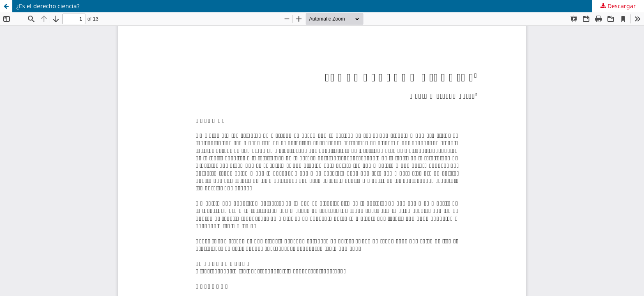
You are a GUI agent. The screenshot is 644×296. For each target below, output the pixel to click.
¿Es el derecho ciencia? (48, 6)
